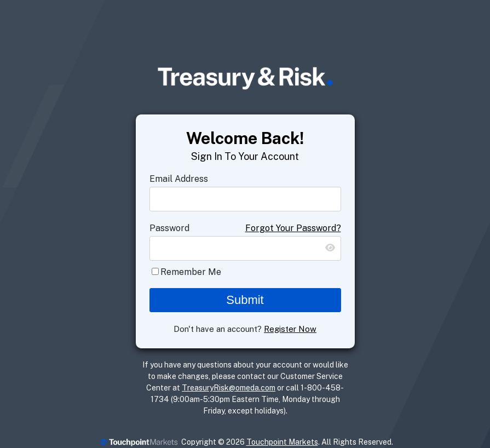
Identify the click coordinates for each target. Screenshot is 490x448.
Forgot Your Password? (293, 228)
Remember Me (191, 272)
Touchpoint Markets (282, 442)
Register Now (290, 329)
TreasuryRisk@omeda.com (229, 388)
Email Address (179, 179)
